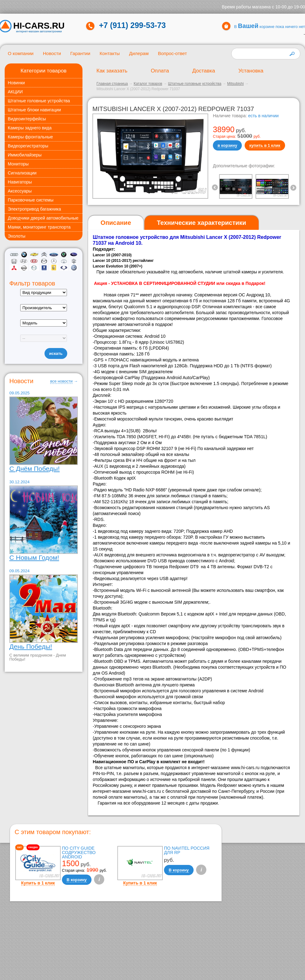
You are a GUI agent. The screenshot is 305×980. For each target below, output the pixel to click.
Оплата (160, 71)
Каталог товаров (148, 84)
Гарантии (80, 53)
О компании (21, 53)
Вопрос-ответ (172, 53)
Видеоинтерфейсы (27, 119)
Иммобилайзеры (25, 155)
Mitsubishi (235, 84)
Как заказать (112, 71)
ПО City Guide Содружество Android (79, 852)
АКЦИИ (15, 92)
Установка (251, 71)
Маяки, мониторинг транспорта (39, 227)
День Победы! (31, 646)
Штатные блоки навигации (34, 110)
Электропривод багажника (34, 209)
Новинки (16, 83)
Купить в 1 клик (38, 883)
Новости (52, 53)
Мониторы (18, 164)
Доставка (204, 71)
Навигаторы (20, 182)
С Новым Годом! (34, 557)
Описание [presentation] (116, 223)
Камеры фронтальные (30, 137)
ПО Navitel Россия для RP (187, 850)
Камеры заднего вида (30, 128)
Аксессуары (20, 191)
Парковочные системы (31, 200)
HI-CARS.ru (39, 26)
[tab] (116, 223)
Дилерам (139, 53)
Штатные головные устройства (39, 101)
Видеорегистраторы (28, 146)
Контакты (110, 53)
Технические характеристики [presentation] (202, 223)
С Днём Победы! (35, 469)
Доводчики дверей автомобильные (43, 218)
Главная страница (112, 84)
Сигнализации (22, 173)
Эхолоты (17, 236)
